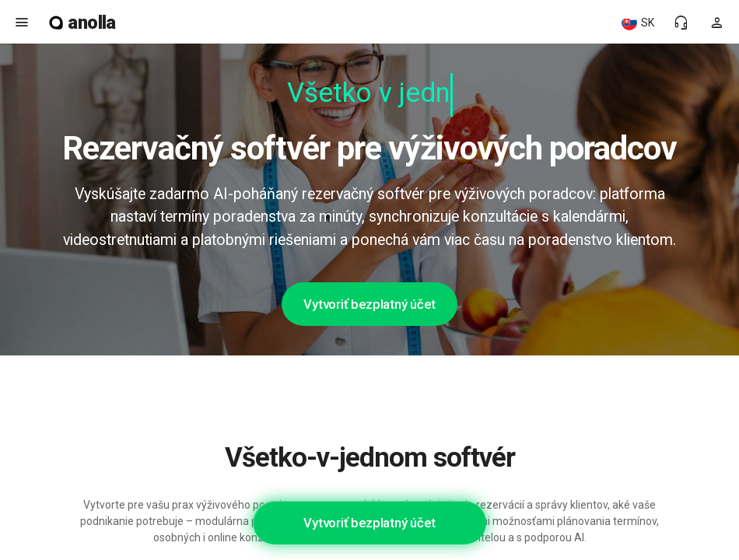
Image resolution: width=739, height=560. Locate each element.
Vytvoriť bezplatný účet (369, 304)
